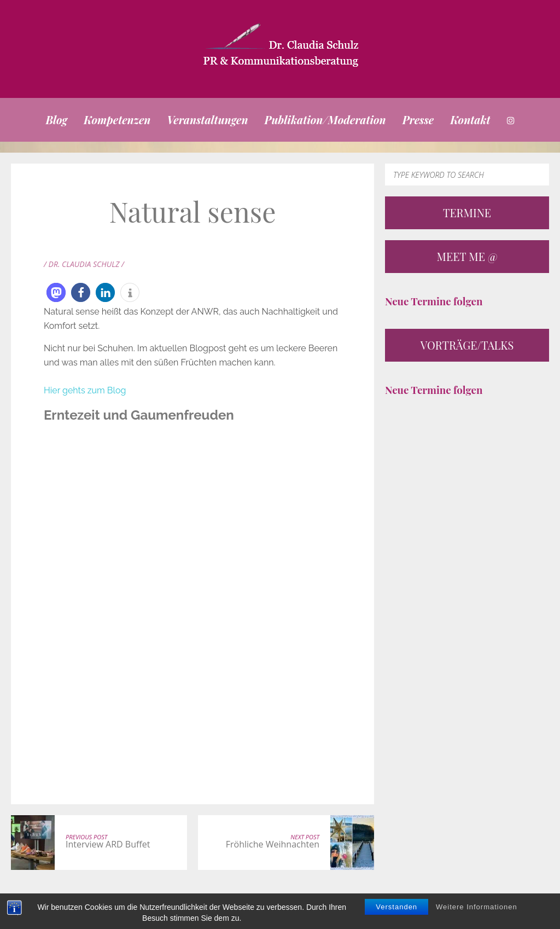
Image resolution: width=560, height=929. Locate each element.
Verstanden (396, 907)
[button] (56, 292)
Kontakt (470, 120)
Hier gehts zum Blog (85, 390)
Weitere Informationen (477, 907)
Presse (418, 120)
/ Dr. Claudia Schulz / (84, 264)
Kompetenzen (117, 120)
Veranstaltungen (207, 120)
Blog (56, 120)
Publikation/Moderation (325, 120)
